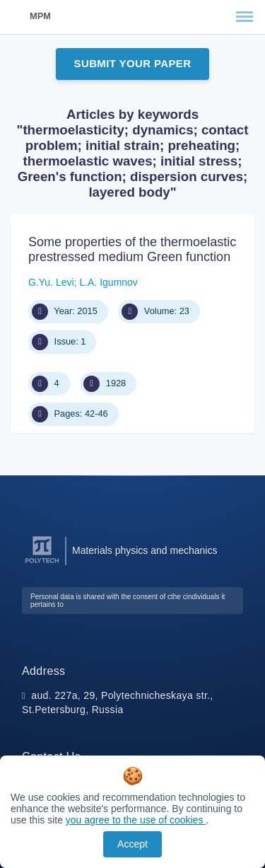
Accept (132, 844)
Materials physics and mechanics (145, 550)
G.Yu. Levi (51, 282)
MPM (40, 16)
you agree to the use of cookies (136, 820)
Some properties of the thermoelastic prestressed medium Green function (132, 250)
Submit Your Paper (133, 63)
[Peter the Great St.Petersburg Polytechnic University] (42, 563)
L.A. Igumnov (108, 282)
